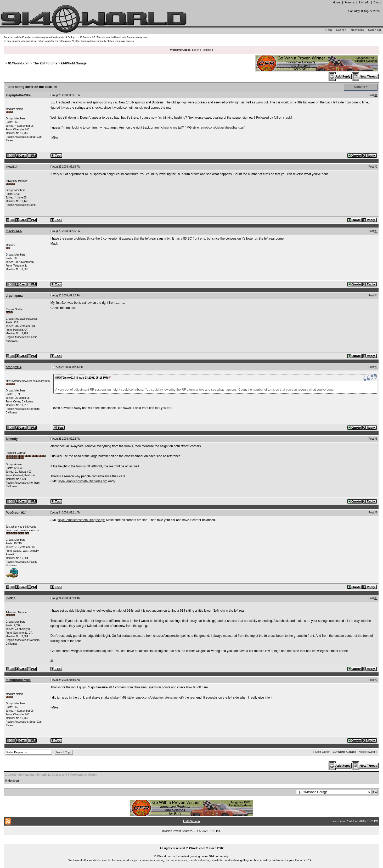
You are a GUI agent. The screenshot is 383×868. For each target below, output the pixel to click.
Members (357, 30)
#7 (376, 513)
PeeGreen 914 (16, 513)
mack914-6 (14, 231)
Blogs (377, 2)
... (191, 842)
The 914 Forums (45, 63)
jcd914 (11, 598)
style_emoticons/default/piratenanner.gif (155, 698)
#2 (376, 167)
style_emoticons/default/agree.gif (81, 520)
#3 (376, 231)
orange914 (14, 367)
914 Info (364, 2)
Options (360, 87)
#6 (376, 439)
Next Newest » (368, 752)
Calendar (375, 30)
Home (336, 2)
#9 (376, 680)
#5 (376, 367)
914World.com (19, 63)
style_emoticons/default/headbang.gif (218, 128)
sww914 (12, 167)
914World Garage (74, 63)
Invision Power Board (176, 831)
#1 (376, 95)
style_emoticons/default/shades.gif (82, 481)
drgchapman (15, 296)
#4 (376, 295)
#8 (376, 598)
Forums (350, 2)
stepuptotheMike (18, 95)
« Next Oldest (322, 752)
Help (329, 30)
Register (206, 50)
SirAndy (12, 439)
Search (341, 30)
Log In (196, 50)
